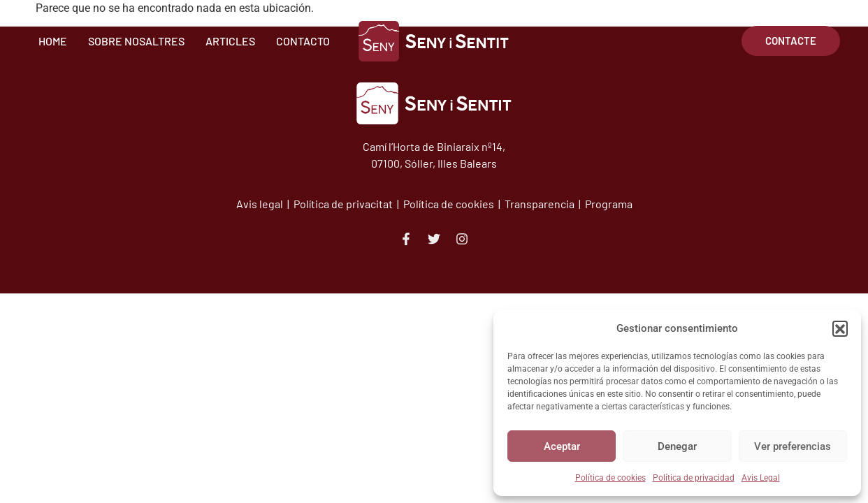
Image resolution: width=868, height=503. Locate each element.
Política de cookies (610, 478)
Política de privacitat (343, 204)
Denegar (677, 446)
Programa (609, 204)
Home (53, 41)
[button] (840, 328)
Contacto (303, 41)
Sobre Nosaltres (136, 41)
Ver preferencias (793, 446)
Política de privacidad (694, 478)
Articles (230, 41)
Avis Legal (761, 478)
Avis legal (261, 204)
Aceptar (562, 446)
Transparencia (541, 204)
